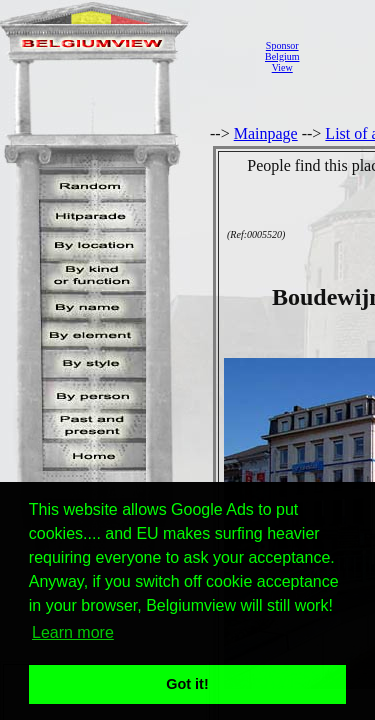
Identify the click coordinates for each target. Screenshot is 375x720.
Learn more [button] (73, 632)
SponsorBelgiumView (282, 56)
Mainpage (266, 133)
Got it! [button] (187, 684)
